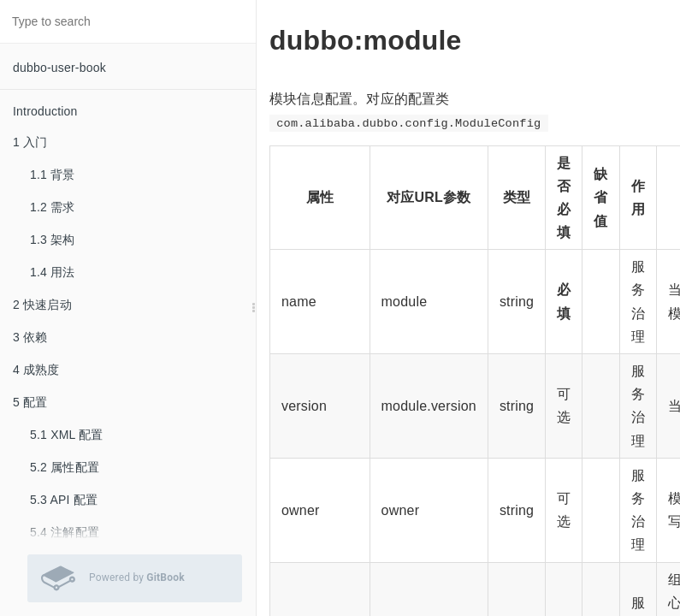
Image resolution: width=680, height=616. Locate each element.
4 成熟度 (36, 370)
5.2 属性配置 (65, 467)
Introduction (45, 111)
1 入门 (30, 142)
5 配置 (30, 402)
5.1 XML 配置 (67, 435)
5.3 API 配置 (64, 500)
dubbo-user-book (59, 68)
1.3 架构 (53, 240)
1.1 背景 (53, 175)
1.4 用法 (53, 272)
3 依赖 (30, 337)
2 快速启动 (42, 305)
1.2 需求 (53, 207)
